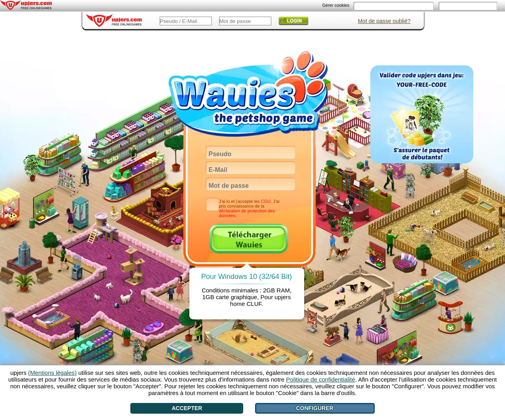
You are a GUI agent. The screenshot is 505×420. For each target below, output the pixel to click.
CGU (266, 201)
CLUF (254, 304)
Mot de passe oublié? (384, 21)
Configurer (314, 408)
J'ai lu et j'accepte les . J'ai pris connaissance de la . (249, 208)
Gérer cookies (336, 5)
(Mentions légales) (52, 373)
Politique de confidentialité (320, 379)
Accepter (187, 408)
